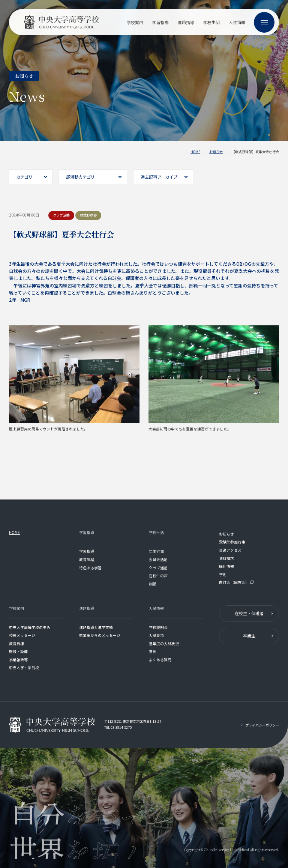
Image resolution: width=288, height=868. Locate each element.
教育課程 (87, 560)
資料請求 (226, 558)
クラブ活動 (158, 568)
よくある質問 (160, 660)
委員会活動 (158, 560)
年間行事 (156, 551)
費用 (153, 651)
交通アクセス (230, 550)
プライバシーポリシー (262, 725)
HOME (195, 152)
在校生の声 (158, 576)
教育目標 (16, 644)
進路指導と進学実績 (96, 627)
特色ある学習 (90, 568)
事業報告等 (18, 660)
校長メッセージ (22, 635)
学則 (223, 575)
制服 (153, 584)
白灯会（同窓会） (236, 582)
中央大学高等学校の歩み (30, 627)
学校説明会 (158, 627)
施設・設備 (18, 651)
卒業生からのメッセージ (100, 635)
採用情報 (226, 566)
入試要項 (156, 635)
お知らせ (216, 152)
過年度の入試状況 (164, 644)
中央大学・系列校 (24, 668)
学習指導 (87, 551)
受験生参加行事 (232, 542)
